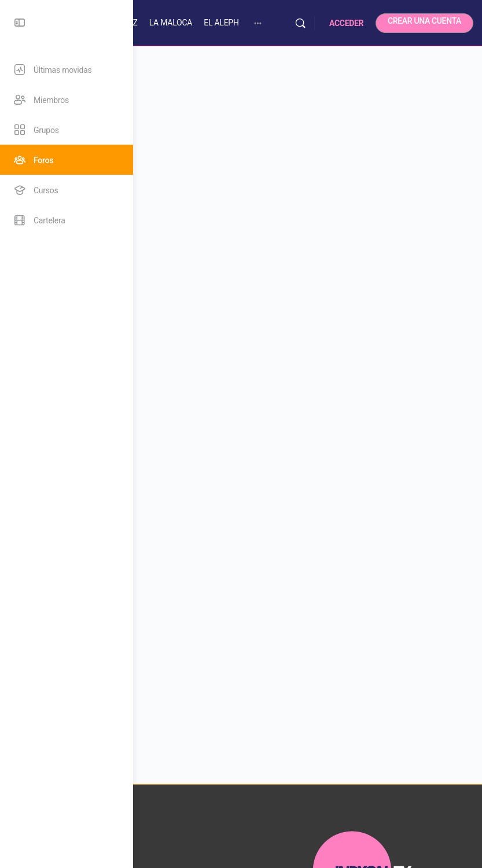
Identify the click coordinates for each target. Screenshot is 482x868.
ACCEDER (346, 23)
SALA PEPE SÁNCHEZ (178, 23)
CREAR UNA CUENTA (424, 21)
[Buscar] (300, 23)
